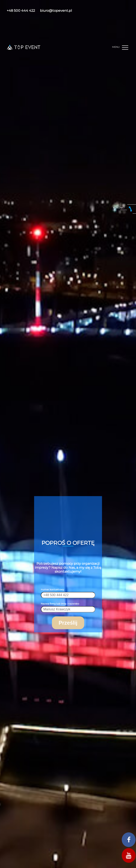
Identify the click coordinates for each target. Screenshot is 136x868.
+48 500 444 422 (21, 11)
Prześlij (68, 623)
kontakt (119, 208)
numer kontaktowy (52, 589)
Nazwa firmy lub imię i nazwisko (60, 604)
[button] (126, 48)
